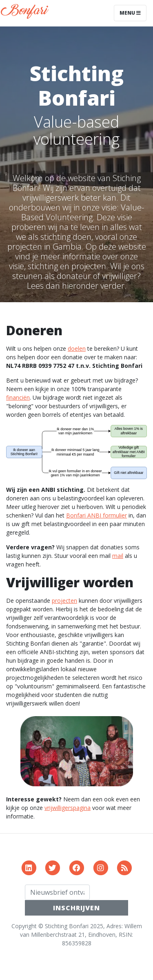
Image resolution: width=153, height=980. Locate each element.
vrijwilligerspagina (68, 808)
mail (118, 556)
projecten (64, 601)
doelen (77, 348)
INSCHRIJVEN (76, 908)
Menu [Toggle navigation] (130, 13)
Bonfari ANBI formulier (96, 515)
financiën (18, 397)
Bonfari (27, 13)
